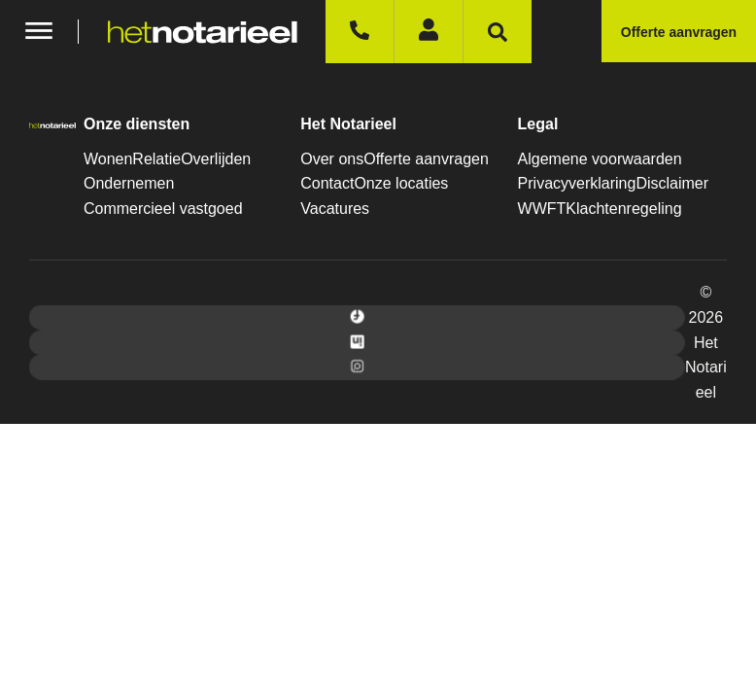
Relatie (156, 159)
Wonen (108, 159)
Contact (327, 183)
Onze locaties (401, 183)
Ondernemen (129, 183)
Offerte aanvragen (426, 159)
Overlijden (216, 159)
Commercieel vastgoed (163, 209)
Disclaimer (672, 183)
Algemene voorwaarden (600, 159)
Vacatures (335, 209)
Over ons (332, 159)
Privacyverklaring (577, 183)
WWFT (542, 209)
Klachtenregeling (623, 209)
